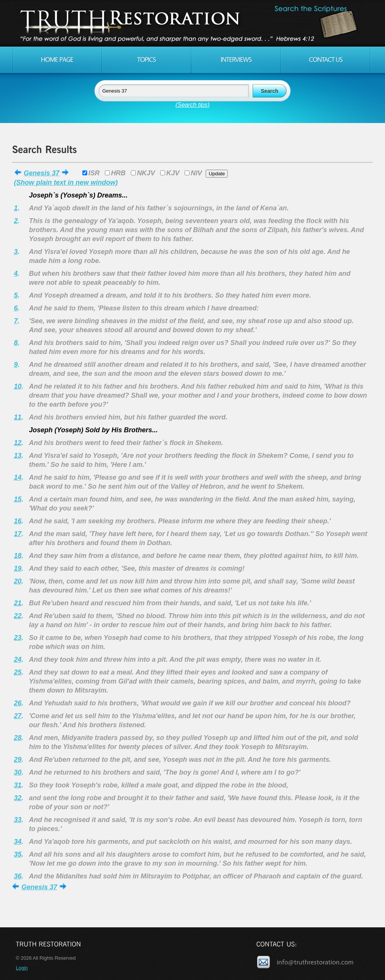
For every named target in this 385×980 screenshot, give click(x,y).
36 (18, 876)
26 (18, 703)
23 (18, 638)
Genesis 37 (42, 173)
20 (18, 581)
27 (18, 716)
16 (18, 521)
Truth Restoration (191, 23)
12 (18, 443)
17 (18, 534)
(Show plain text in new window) (66, 182)
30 (18, 772)
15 (18, 499)
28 (18, 738)
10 (18, 386)
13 (18, 456)
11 (18, 417)
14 (18, 477)
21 (18, 603)
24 (18, 659)
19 (18, 568)
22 (18, 616)
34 (18, 842)
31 (18, 785)
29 (18, 760)
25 (18, 672)
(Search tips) (193, 105)
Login (22, 968)
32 (18, 798)
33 (18, 820)
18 (18, 556)
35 (18, 854)
